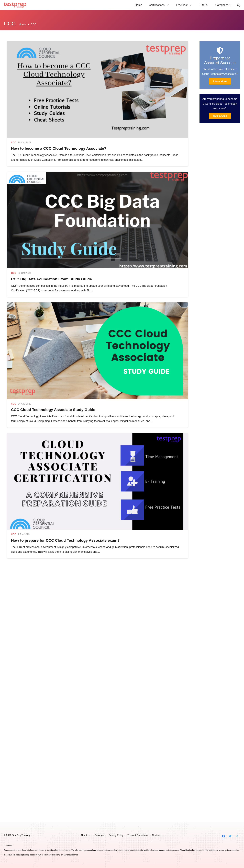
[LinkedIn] (237, 836)
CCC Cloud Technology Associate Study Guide (53, 410)
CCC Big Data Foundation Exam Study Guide (51, 279)
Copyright (99, 835)
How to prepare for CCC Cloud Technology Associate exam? (65, 540)
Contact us (158, 835)
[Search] (238, 5)
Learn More (220, 81)
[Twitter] (230, 836)
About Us (86, 835)
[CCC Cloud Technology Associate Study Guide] (98, 351)
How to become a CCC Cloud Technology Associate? (59, 148)
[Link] (15, 5)
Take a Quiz (220, 116)
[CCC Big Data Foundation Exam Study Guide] (98, 220)
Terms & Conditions (138, 835)
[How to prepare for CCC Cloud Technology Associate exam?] (98, 481)
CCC (14, 142)
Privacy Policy (116, 835)
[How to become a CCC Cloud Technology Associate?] (98, 89)
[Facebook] (223, 836)
